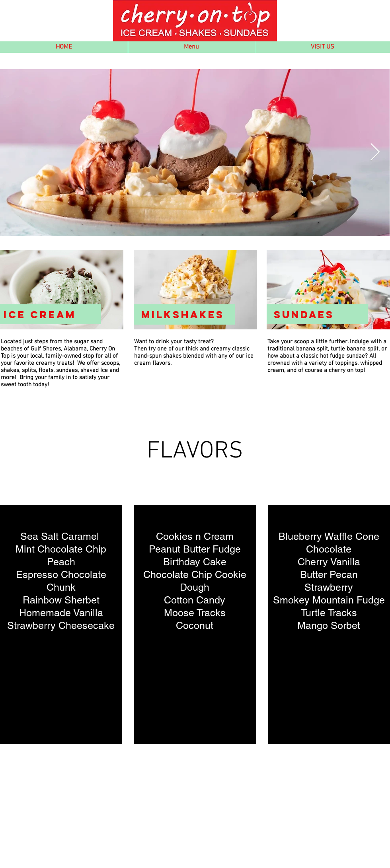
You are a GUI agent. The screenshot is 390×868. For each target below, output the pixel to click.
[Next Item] (375, 153)
